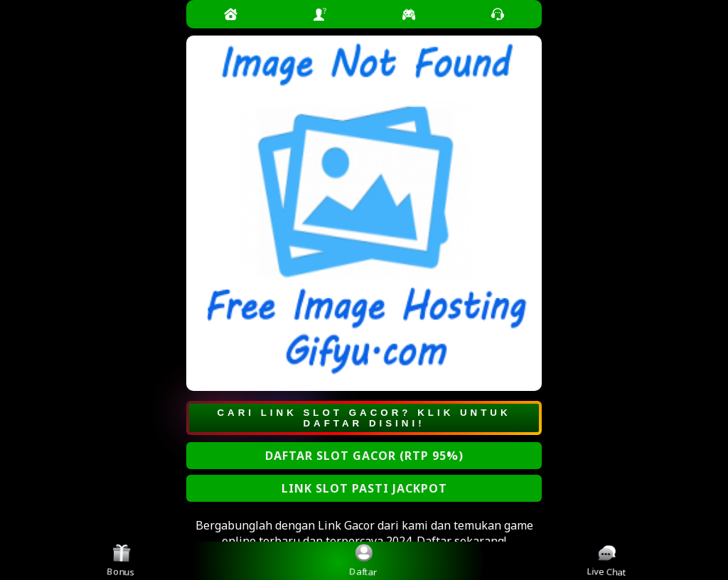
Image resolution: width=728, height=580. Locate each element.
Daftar (364, 560)
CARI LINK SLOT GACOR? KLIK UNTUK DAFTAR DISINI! (364, 418)
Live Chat (607, 561)
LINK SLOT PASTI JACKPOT (364, 488)
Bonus (122, 560)
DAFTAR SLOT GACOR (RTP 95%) (364, 456)
